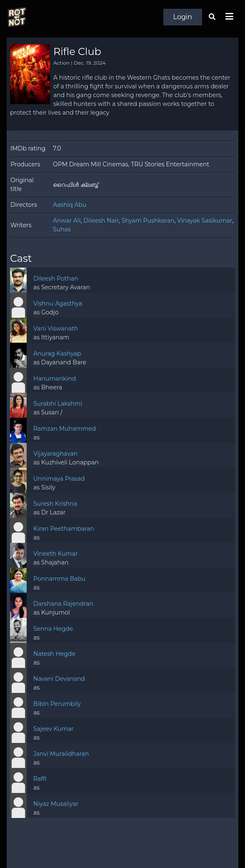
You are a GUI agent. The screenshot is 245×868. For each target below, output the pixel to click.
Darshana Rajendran (63, 604)
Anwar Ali (67, 221)
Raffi (40, 779)
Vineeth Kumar (55, 554)
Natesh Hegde (54, 654)
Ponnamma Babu (59, 579)
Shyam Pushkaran (148, 221)
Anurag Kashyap (57, 354)
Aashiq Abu (70, 205)
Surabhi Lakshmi (58, 404)
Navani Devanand (59, 679)
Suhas (62, 229)
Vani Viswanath (56, 329)
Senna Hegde (53, 629)
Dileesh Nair (101, 221)
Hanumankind (55, 379)
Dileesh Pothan (56, 278)
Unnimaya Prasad (59, 479)
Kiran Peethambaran (64, 529)
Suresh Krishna (55, 504)
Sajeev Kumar (54, 729)
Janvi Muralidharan (61, 754)
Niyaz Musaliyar (56, 804)
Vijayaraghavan (55, 454)
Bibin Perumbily (57, 704)
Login (183, 17)
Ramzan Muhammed (65, 429)
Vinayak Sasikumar (205, 221)
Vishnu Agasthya (58, 304)
